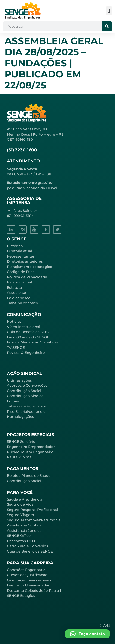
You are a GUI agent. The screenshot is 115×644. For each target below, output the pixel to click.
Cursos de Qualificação (27, 575)
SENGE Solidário (21, 442)
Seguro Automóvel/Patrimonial (34, 520)
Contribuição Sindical (26, 396)
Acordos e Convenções (27, 385)
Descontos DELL (22, 541)
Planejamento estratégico (30, 267)
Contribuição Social (24, 391)
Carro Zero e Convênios (28, 546)
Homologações (20, 417)
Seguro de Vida (20, 504)
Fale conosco (19, 298)
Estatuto (14, 287)
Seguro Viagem (20, 515)
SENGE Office (19, 536)
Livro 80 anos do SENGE (28, 337)
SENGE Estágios (21, 596)
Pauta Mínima (19, 457)
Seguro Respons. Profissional (32, 510)
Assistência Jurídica (24, 530)
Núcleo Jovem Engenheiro (30, 452)
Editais (13, 401)
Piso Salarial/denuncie (26, 412)
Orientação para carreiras (29, 580)
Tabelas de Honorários (26, 406)
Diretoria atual (19, 251)
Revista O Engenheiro (26, 353)
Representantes (21, 256)
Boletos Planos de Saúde (29, 475)
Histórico (15, 246)
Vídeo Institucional (23, 327)
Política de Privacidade (27, 277)
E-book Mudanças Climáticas (33, 342)
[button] (109, 11)
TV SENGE (16, 348)
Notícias (14, 321)
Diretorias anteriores (25, 261)
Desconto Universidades (28, 585)
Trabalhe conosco (23, 303)
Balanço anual (19, 282)
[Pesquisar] (107, 26)
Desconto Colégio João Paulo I (34, 591)
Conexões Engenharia (26, 570)
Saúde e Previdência (25, 499)
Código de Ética (21, 272)
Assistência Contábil (25, 525)
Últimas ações (19, 380)
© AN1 (104, 626)
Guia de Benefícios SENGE (30, 551)
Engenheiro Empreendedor (31, 447)
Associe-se (16, 293)
